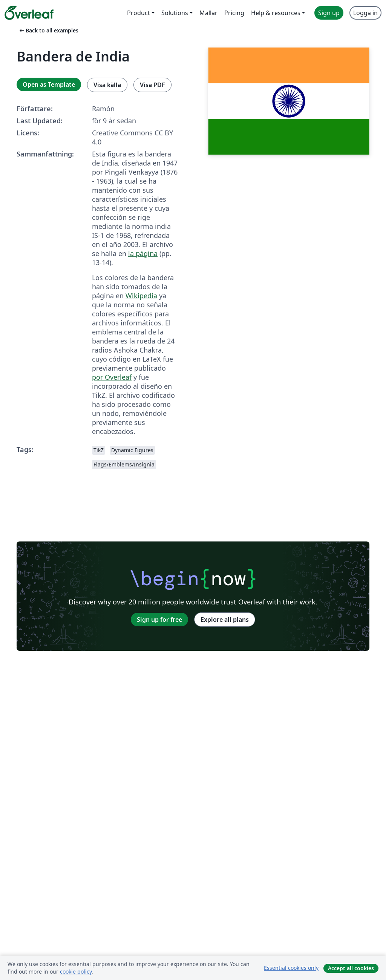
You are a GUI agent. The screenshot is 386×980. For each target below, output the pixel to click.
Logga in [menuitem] (365, 13)
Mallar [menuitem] (208, 13)
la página (143, 253)
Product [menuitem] (139, 13)
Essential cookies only (291, 968)
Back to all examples (48, 30)
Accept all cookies (351, 968)
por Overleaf (112, 377)
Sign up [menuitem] (329, 13)
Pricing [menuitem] (234, 13)
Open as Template (49, 84)
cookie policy (76, 972)
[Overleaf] (29, 13)
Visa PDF (152, 85)
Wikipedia (141, 296)
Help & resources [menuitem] (276, 13)
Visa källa (107, 85)
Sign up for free (159, 620)
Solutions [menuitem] (175, 13)
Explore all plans (225, 620)
